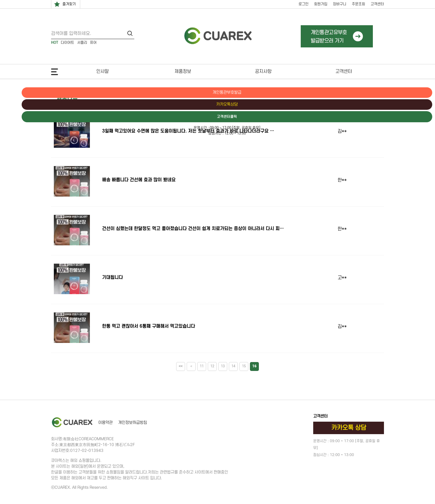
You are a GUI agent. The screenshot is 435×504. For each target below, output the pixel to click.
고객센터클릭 (411, 117)
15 (244, 366)
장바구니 (340, 4)
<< (181, 366)
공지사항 (263, 72)
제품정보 (183, 72)
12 (212, 366)
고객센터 (377, 4)
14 (233, 366)
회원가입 (321, 4)
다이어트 (67, 43)
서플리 (82, 43)
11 (202, 366)
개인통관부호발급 (411, 93)
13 (223, 366)
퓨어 (93, 43)
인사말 (103, 72)
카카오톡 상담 (349, 428)
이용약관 (105, 423)
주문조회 (358, 4)
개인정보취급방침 (133, 423)
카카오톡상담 (411, 105)
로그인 (304, 4)
